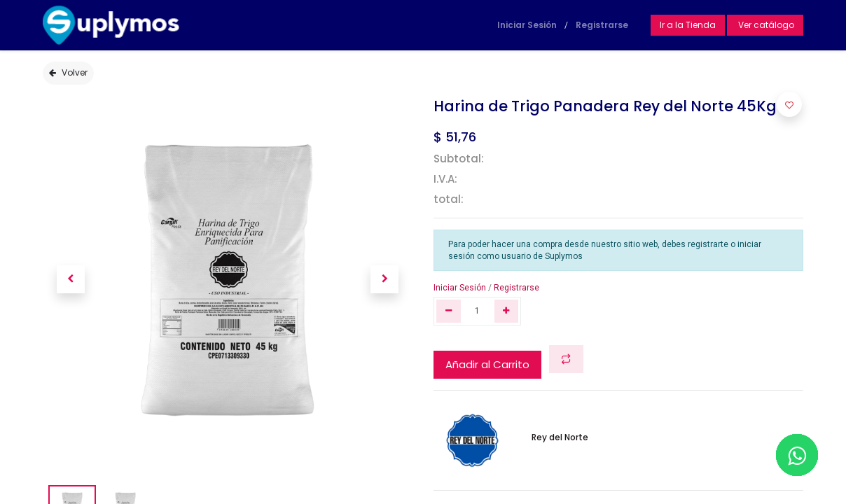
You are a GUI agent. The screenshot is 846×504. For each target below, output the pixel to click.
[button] (70, 279)
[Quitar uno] (449, 311)
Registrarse (602, 25)
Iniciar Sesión (527, 25)
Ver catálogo (765, 25)
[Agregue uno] (507, 311)
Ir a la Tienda (688, 25)
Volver (68, 72)
